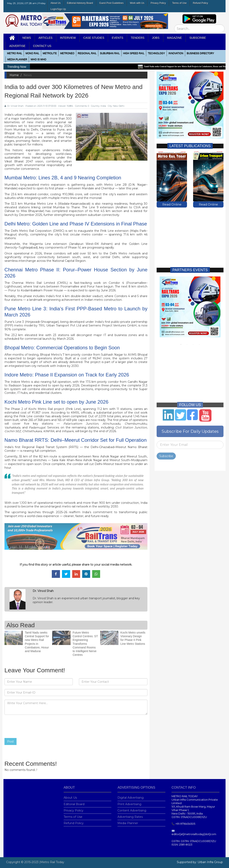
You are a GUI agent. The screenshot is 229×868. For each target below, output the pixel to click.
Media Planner (128, 821)
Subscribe (166, 454)
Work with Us (137, 3)
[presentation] (35, 726)
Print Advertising (129, 802)
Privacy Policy (158, 3)
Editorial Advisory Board (80, 3)
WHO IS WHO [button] (38, 59)
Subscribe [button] (198, 38)
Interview (68, 38)
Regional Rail (87, 53)
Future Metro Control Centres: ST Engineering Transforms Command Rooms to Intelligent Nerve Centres (85, 641)
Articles (45, 38)
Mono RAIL (32, 53)
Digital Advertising (131, 795)
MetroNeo (67, 53)
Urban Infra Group (210, 862)
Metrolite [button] (50, 53)
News (27, 38)
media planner (17, 59)
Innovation (176, 53)
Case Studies (94, 38)
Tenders (138, 38)
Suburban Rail (110, 53)
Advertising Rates (130, 815)
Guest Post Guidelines (111, 3)
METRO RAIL (15, 53)
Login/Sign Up (58, 9)
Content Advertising (132, 808)
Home (14, 75)
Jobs (156, 38)
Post (11, 741)
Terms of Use (179, 3)
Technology (156, 53)
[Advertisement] (190, 234)
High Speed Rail (134, 53)
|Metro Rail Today (52, 862)
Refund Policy (200, 3)
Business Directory (200, 53)
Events (117, 38)
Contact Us (42, 46)
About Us (56, 3)
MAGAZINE (174, 38)
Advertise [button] (17, 46)
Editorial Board (74, 802)
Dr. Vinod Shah (14, 106)
